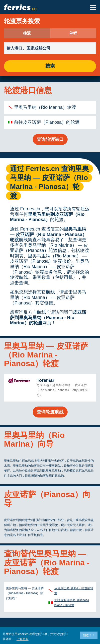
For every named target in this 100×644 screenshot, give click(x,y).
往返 (27, 33)
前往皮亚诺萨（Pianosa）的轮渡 (47, 122)
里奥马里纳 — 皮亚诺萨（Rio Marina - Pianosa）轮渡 (48, 234)
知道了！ (89, 635)
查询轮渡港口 (50, 139)
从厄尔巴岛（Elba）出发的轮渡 (74, 591)
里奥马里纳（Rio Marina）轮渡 (45, 107)
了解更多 (22, 639)
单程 (73, 33)
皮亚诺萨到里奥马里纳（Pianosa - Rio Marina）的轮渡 (48, 318)
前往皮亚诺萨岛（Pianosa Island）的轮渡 (72, 603)
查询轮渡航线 (50, 412)
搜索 (50, 66)
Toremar (46, 380)
